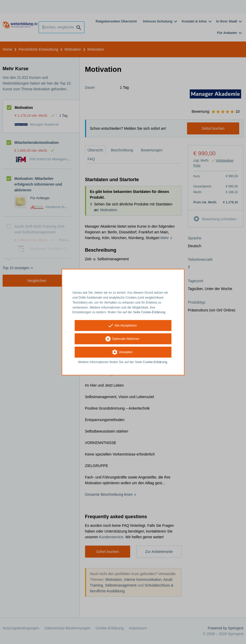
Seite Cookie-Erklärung (149, 312)
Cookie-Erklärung (155, 362)
